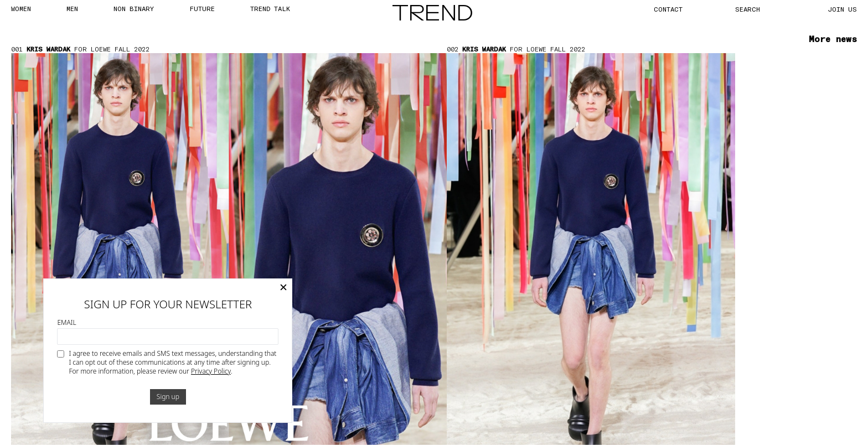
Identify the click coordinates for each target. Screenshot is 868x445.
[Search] (760, 9)
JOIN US (843, 9)
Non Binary (134, 8)
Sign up (168, 397)
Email (66, 323)
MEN (72, 8)
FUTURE (202, 8)
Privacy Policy (211, 371)
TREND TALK (270, 8)
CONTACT (668, 9)
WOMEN (21, 8)
